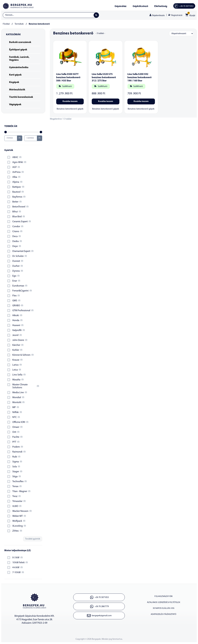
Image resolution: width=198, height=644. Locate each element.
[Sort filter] (181, 34)
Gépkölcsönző (140, 6)
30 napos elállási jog (163, 612)
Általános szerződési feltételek (164, 605)
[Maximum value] (31, 139)
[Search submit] (96, 15)
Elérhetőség (161, 6)
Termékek (19, 25)
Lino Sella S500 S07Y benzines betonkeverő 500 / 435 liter (68, 78)
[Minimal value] (23, 133)
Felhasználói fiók (164, 598)
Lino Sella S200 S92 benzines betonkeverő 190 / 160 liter (139, 78)
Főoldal (6, 25)
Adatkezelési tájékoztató (163, 619)
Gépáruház (121, 6)
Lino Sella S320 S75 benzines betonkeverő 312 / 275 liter (104, 78)
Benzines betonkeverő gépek (70, 110)
